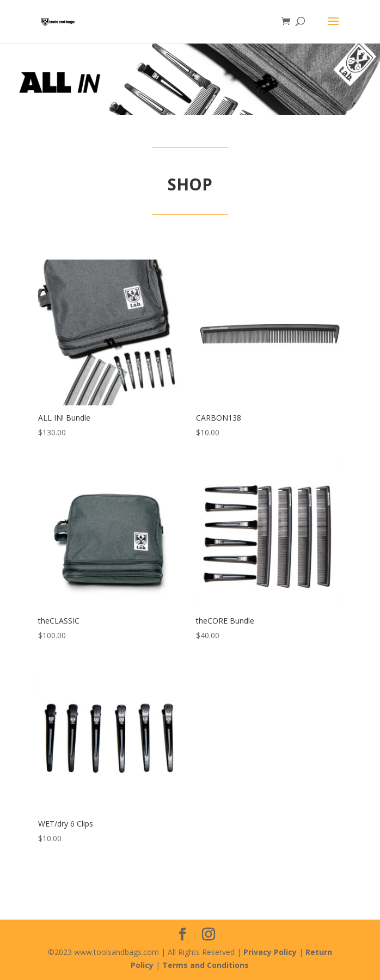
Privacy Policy (270, 952)
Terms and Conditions (206, 965)
